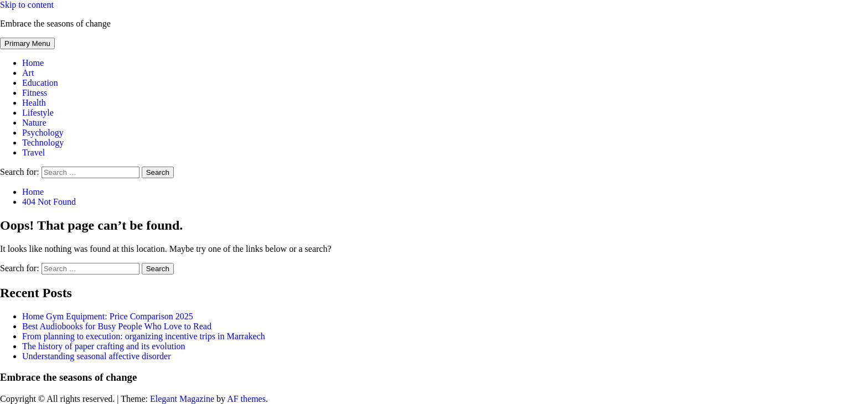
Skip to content (27, 5)
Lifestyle (38, 113)
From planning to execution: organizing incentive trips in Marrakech (144, 336)
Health (34, 103)
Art (28, 73)
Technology (43, 143)
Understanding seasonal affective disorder (97, 356)
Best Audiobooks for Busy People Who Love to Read (117, 326)
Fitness (35, 93)
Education (40, 83)
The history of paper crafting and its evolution (104, 346)
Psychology (43, 133)
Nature (34, 123)
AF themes (246, 399)
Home (33, 63)
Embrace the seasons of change (55, 24)
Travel (33, 152)
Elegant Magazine (182, 399)
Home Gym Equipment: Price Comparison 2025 (108, 316)
